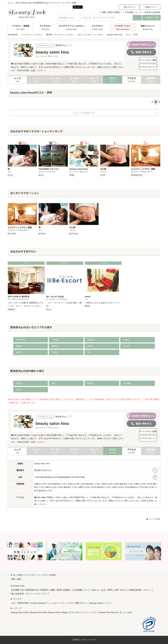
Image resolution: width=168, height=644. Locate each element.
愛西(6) (55, 346)
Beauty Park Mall (38, 612)
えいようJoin (126, 612)
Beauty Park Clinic (20, 612)
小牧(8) (126, 340)
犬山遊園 (127, 383)
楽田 (19, 579)
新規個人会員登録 (152, 12)
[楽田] (87, 306)
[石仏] (41, 175)
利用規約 (44, 590)
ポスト (78, 7)
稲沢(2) (19, 352)
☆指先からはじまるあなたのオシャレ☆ (103, 303)
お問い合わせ (120, 590)
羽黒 (13, 579)
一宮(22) (55, 340)
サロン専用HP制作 (20, 603)
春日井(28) (20, 340)
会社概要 (15, 590)
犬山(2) (19, 383)
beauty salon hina (42, 464)
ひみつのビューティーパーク (83, 612)
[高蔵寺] (11, 309)
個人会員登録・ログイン (23, 594)
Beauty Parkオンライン (101, 603)
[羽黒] (72, 175)
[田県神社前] (137, 175)
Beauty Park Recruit (108, 612)
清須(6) (19, 346)
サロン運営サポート (78, 603)
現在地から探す (152, 18)
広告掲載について (133, 12)
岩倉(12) (91, 340)
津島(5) (90, 346)
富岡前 (90, 383)
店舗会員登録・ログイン (140, 590)
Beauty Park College (58, 612)
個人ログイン (130, 7)
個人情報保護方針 (30, 590)
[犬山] (10, 175)
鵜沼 (53, 383)
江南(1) (55, 352)
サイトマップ (43, 594)
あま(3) (126, 346)
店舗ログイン (151, 7)
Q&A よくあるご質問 (102, 590)
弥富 (89, 352)
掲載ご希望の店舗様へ (112, 12)
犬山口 (19, 390)
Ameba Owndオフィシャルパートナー (49, 603)
